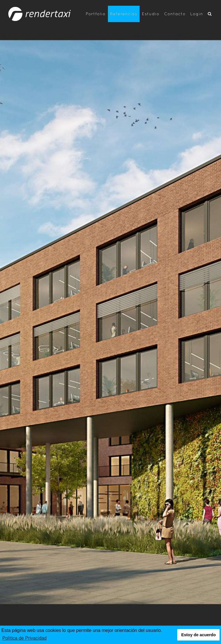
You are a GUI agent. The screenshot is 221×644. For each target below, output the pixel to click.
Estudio (151, 14)
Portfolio (96, 14)
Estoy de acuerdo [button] (199, 635)
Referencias (124, 14)
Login (197, 14)
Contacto (175, 14)
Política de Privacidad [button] (24, 638)
